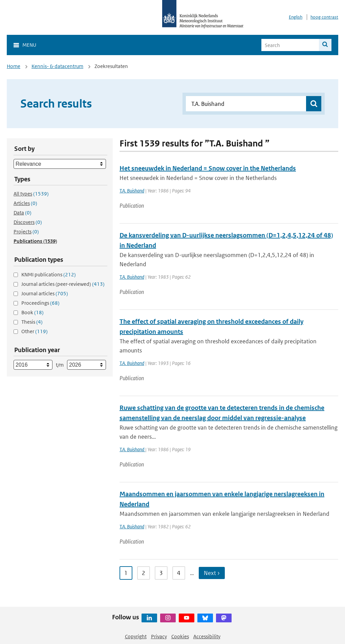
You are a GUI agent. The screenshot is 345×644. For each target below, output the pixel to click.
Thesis (32, 322)
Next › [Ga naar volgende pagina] (212, 573)
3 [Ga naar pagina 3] (161, 573)
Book (33, 312)
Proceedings (40, 303)
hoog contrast (324, 17)
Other (35, 331)
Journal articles (45, 293)
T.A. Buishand (132, 191)
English (296, 17)
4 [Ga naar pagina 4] (179, 573)
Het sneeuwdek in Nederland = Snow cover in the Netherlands (208, 168)
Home (14, 66)
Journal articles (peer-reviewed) (63, 284)
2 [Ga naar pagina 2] (144, 573)
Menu (29, 45)
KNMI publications (49, 274)
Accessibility (207, 636)
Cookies (180, 636)
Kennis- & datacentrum (57, 66)
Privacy (159, 636)
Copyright (136, 636)
